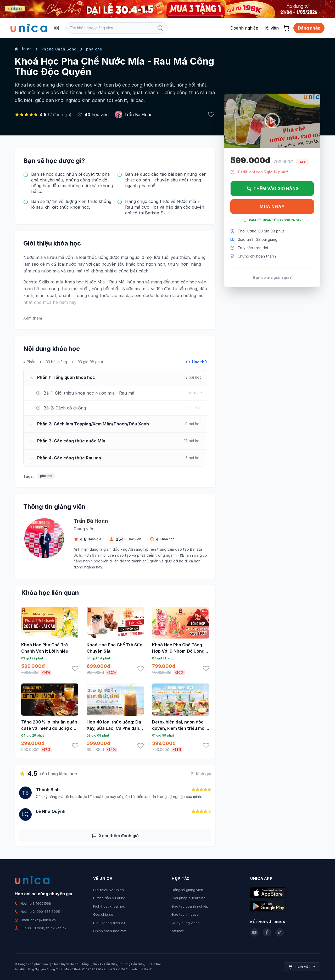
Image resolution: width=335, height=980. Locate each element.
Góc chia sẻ (103, 914)
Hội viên (271, 28)
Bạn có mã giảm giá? (272, 277)
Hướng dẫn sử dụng (109, 898)
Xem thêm (33, 318)
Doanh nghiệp (244, 28)
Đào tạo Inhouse (185, 914)
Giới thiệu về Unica (108, 890)
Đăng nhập (309, 28)
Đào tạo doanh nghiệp (190, 906)
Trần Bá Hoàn (138, 115)
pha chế (94, 49)
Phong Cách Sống (59, 49)
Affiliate (178, 931)
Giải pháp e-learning (189, 898)
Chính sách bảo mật (110, 931)
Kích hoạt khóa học (109, 906)
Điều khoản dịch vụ (109, 923)
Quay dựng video (186, 923)
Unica (23, 49)
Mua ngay (272, 207)
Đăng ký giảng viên (187, 890)
